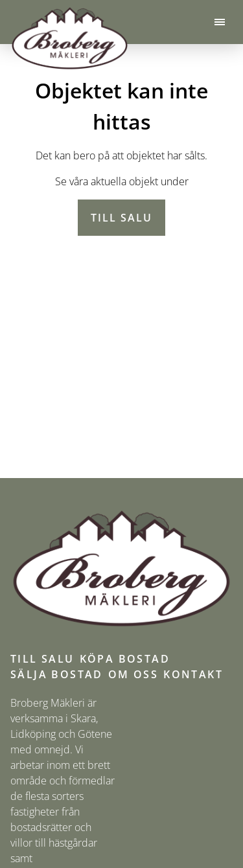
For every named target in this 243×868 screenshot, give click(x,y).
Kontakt (193, 674)
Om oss (133, 674)
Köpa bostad (125, 659)
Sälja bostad (57, 674)
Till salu (121, 218)
